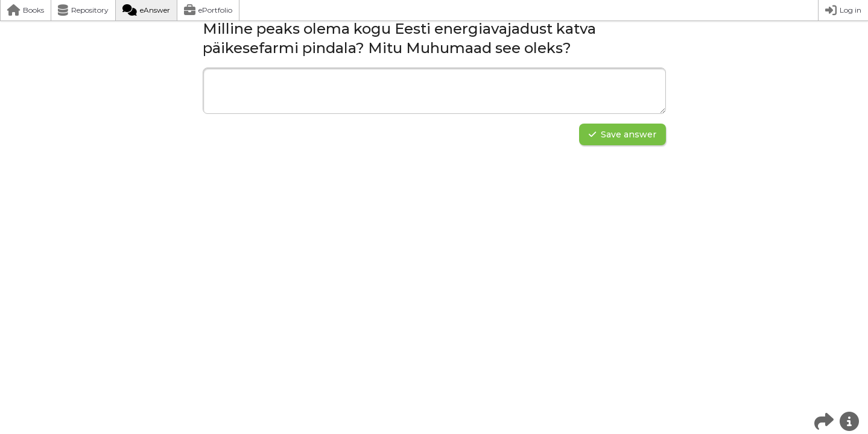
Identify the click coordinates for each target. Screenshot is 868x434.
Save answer (622, 134)
